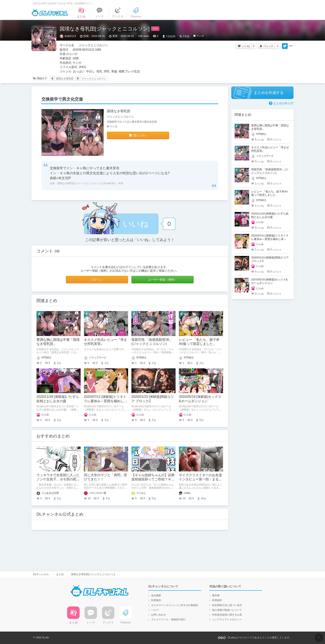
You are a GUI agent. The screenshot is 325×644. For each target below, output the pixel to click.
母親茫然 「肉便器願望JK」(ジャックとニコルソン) (270, 171)
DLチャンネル (50, 13)
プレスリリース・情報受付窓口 (169, 620)
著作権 (216, 595)
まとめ (60, 574)
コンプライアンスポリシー (227, 620)
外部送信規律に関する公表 (227, 615)
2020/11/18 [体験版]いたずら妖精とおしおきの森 (270, 215)
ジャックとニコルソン (94, 79)
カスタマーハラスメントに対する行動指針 (175, 605)
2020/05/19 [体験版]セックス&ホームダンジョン (269, 281)
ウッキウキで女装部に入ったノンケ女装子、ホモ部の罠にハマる (58, 479)
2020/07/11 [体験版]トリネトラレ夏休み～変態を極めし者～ (106, 401)
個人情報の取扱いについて (227, 610)
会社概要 (156, 595)
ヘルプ (155, 610)
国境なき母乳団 (65, 79)
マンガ (200, 36)
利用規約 (156, 600)
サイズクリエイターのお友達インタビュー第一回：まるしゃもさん (200, 479)
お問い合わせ (159, 615)
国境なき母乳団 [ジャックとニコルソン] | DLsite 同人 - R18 (90, 183)
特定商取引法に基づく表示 (227, 605)
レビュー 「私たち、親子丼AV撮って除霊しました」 (269, 193)
